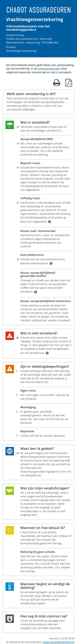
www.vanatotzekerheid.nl (59, 642)
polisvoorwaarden (49, 69)
